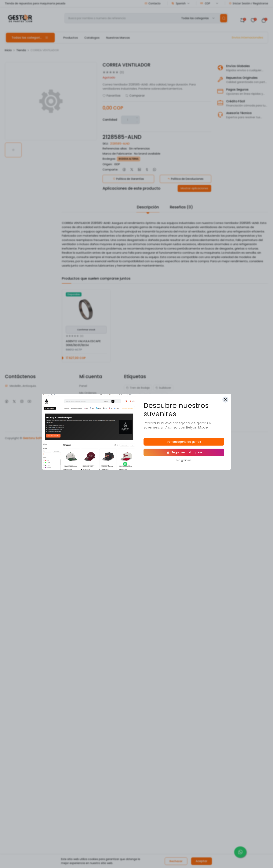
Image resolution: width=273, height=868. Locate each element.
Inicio (8, 50)
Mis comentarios (91, 400)
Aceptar (202, 861)
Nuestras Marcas (118, 38)
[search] (224, 18)
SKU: (106, 143)
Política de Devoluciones (186, 179)
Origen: (107, 164)
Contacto (153, 3)
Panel (83, 386)
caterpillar (135, 395)
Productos (71, 38)
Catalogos (92, 38)
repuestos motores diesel (145, 417)
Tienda (21, 50)
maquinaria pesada (141, 410)
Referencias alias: (115, 148)
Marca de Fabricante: (117, 154)
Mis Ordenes (88, 393)
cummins (157, 395)
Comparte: (110, 169)
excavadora (136, 403)
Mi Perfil (84, 407)
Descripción (148, 207)
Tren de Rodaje (138, 388)
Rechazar (176, 861)
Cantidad (110, 120)
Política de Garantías (128, 179)
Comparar (135, 96)
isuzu (157, 403)
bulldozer (163, 388)
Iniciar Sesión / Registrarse (248, 3)
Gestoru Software (36, 438)
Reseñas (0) (181, 207)
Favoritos (112, 96)
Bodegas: (109, 159)
